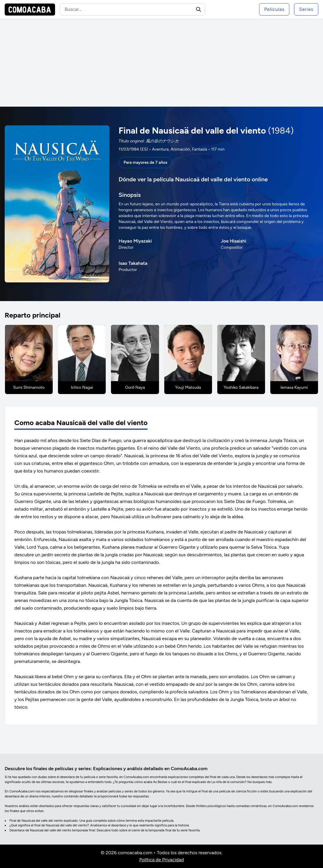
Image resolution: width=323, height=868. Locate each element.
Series (306, 9)
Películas (274, 9)
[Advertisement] (161, 63)
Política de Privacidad (161, 860)
